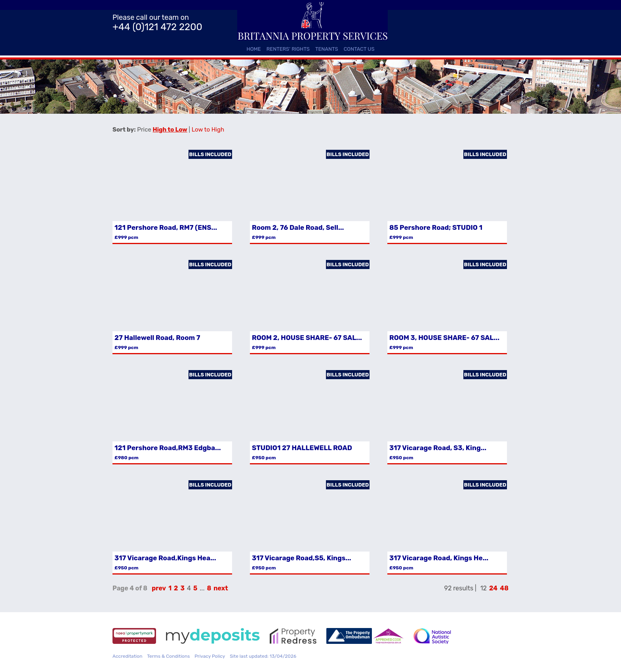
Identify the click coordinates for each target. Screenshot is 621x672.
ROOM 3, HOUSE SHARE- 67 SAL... (444, 338)
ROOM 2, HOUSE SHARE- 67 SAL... (307, 338)
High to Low (170, 130)
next (221, 588)
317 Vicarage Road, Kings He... (439, 558)
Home (253, 49)
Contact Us (359, 49)
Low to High (208, 130)
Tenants (327, 49)
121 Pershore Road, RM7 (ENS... (166, 227)
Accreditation (127, 656)
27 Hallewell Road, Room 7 (157, 338)
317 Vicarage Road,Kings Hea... (165, 558)
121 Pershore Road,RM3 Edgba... (168, 448)
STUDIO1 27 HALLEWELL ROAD (302, 448)
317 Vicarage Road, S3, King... (438, 448)
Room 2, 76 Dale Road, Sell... (298, 227)
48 (504, 588)
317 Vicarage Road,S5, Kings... (302, 558)
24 (493, 588)
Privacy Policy (210, 656)
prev (159, 588)
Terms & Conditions (168, 656)
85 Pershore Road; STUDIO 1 (436, 227)
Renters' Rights (288, 49)
